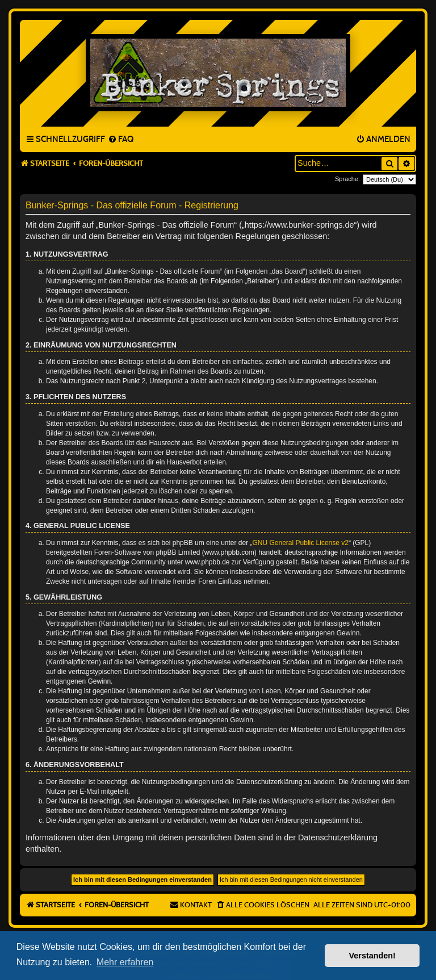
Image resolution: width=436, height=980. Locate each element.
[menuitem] (121, 140)
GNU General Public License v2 (301, 543)
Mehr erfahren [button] (125, 962)
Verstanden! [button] (372, 956)
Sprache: (347, 179)
